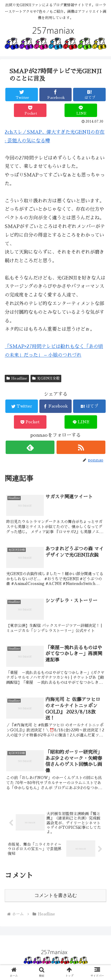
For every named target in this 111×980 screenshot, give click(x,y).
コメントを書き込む (56, 895)
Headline (17, 378)
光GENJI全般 (46, 378)
